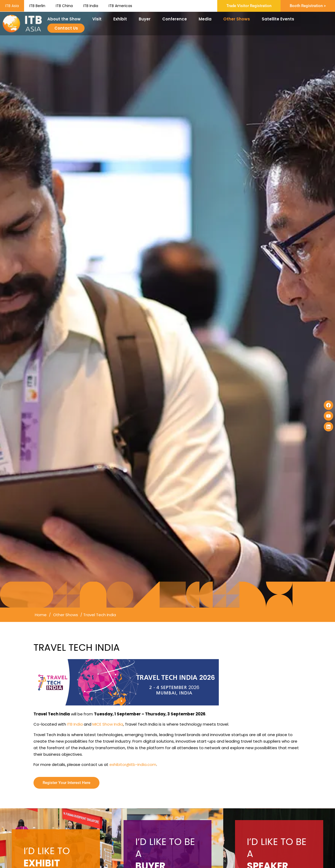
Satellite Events (279, 19)
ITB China (64, 6)
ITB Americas (120, 6)
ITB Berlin (37, 6)
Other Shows (238, 19)
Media (206, 19)
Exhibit (121, 19)
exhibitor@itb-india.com (133, 764)
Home (41, 615)
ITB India (91, 6)
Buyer (146, 19)
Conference (176, 19)
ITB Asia (12, 6)
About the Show (65, 19)
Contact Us (66, 28)
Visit (98, 19)
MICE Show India (108, 724)
